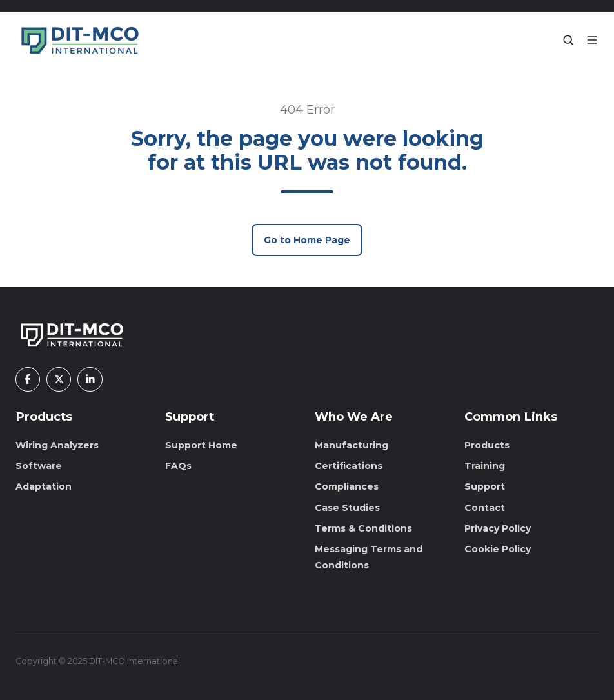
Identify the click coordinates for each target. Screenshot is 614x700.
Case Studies (347, 508)
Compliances (347, 486)
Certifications (349, 466)
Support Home (201, 445)
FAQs (178, 466)
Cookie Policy (498, 549)
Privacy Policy (498, 528)
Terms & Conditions (363, 528)
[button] (568, 40)
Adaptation (44, 486)
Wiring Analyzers (57, 445)
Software (39, 466)
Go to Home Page (307, 240)
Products (44, 416)
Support (485, 486)
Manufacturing (352, 445)
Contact (485, 508)
